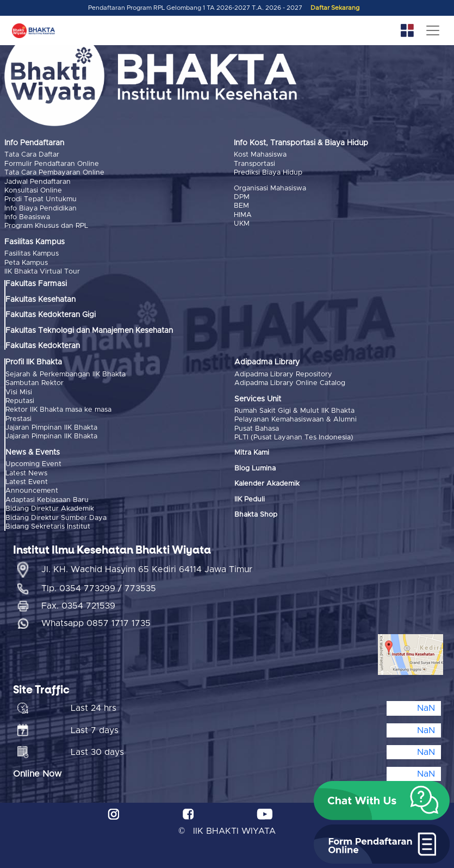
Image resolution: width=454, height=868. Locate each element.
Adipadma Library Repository (283, 374)
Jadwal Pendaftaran (38, 182)
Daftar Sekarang (335, 8)
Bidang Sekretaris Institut (48, 527)
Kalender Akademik (267, 484)
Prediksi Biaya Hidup (268, 173)
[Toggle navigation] (433, 30)
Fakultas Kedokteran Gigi (51, 315)
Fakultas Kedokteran (43, 346)
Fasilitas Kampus (32, 254)
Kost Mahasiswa (260, 155)
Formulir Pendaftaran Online (52, 164)
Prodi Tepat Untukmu (41, 199)
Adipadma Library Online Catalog (290, 383)
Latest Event (27, 482)
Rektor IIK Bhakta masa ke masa (58, 410)
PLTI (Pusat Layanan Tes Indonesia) (294, 438)
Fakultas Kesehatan (41, 300)
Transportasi (254, 164)
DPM (242, 197)
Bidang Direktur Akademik (50, 509)
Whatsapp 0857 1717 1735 (96, 623)
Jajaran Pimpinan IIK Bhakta (51, 428)
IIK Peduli (250, 500)
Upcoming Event (33, 464)
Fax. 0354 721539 (78, 606)
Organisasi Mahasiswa (270, 188)
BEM (241, 206)
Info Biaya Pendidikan (41, 209)
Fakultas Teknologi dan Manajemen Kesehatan (89, 331)
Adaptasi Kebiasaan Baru (47, 500)
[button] (382, 801)
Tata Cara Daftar (32, 155)
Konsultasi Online (33, 191)
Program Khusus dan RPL (46, 226)
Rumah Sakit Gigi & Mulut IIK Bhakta (294, 411)
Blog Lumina (255, 469)
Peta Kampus (26, 263)
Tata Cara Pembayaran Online (54, 173)
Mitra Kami (252, 453)
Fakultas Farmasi (36, 284)
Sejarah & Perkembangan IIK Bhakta (66, 374)
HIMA (243, 215)
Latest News (26, 473)
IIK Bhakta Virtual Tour (42, 272)
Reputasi (20, 401)
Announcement (32, 491)
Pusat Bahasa (257, 429)
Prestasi (18, 419)
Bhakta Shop (256, 515)
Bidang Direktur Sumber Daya (56, 518)
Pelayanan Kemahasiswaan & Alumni (296, 420)
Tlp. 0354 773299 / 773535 (99, 588)
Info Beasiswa (27, 217)
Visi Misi (19, 392)
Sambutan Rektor (35, 383)
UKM (242, 224)
